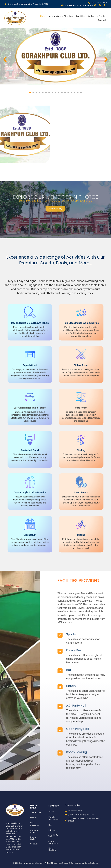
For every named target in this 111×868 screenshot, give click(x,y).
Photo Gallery (33, 838)
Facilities (81, 16)
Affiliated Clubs (35, 831)
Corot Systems (91, 863)
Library (52, 830)
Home (43, 16)
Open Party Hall (53, 842)
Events (102, 16)
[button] (5, 59)
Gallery (92, 16)
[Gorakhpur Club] (15, 18)
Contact (102, 20)
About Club (55, 16)
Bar (108, 670)
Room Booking (52, 849)
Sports (51, 811)
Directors (69, 16)
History (34, 817)
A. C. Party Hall (53, 836)
